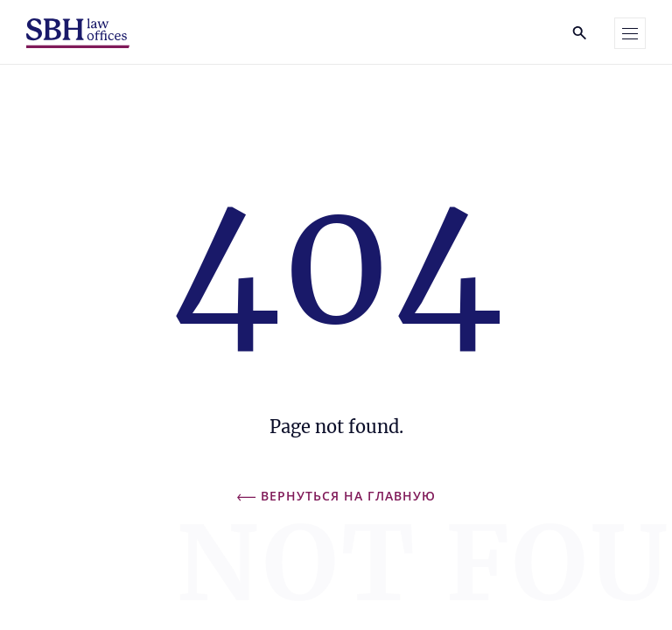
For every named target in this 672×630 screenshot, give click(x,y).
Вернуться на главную (336, 496)
